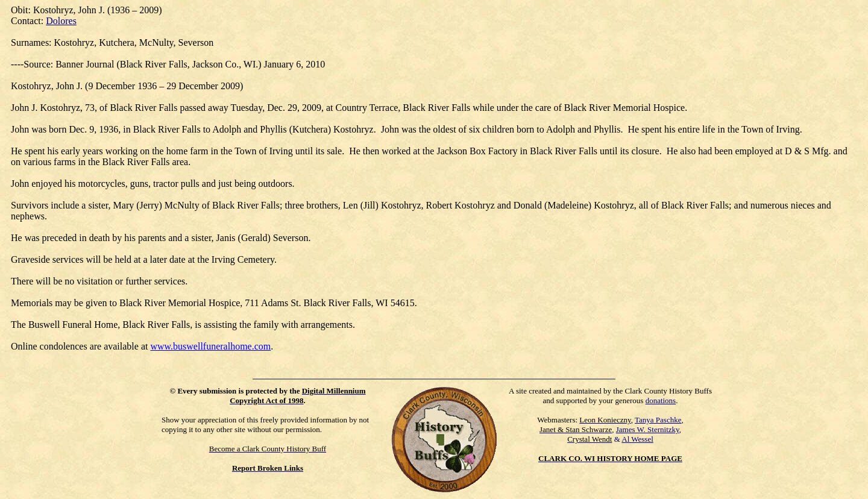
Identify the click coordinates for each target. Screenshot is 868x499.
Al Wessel (637, 439)
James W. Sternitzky (648, 429)
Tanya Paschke (658, 420)
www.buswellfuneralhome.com (210, 346)
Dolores (61, 21)
